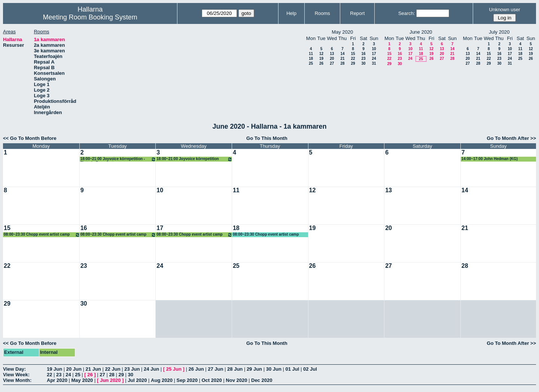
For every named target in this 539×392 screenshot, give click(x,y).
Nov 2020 (236, 380)
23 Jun (132, 369)
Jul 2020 (137, 380)
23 (363, 59)
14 (342, 54)
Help (291, 13)
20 (332, 59)
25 (311, 63)
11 (311, 54)
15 (353, 54)
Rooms (322, 13)
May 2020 (82, 380)
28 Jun (235, 369)
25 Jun (174, 369)
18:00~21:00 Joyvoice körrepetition (194, 159)
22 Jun (112, 369)
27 (332, 63)
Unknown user (505, 10)
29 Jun (254, 369)
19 (321, 59)
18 (311, 59)
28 (342, 63)
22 (353, 59)
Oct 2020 (211, 380)
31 (374, 63)
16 (363, 54)
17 (374, 54)
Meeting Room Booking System (90, 17)
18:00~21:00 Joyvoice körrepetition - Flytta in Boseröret (118, 159)
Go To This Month (267, 138)
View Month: (17, 380)
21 (342, 59)
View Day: (14, 369)
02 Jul (310, 369)
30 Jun (274, 369)
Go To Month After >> (511, 138)
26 (321, 63)
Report (357, 13)
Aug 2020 (162, 380)
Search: (407, 13)
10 (374, 49)
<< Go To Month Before (30, 138)
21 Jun (93, 369)
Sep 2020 (187, 380)
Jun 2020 (110, 380)
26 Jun (196, 369)
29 (353, 63)
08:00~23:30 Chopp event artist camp (42, 235)
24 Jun (151, 369)
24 (374, 59)
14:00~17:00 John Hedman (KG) (490, 159)
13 (332, 54)
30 (363, 63)
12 (321, 54)
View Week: (16, 375)
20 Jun (74, 369)
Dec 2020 (262, 380)
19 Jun (54, 369)
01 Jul (292, 369)
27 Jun (215, 369)
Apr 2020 (57, 380)
